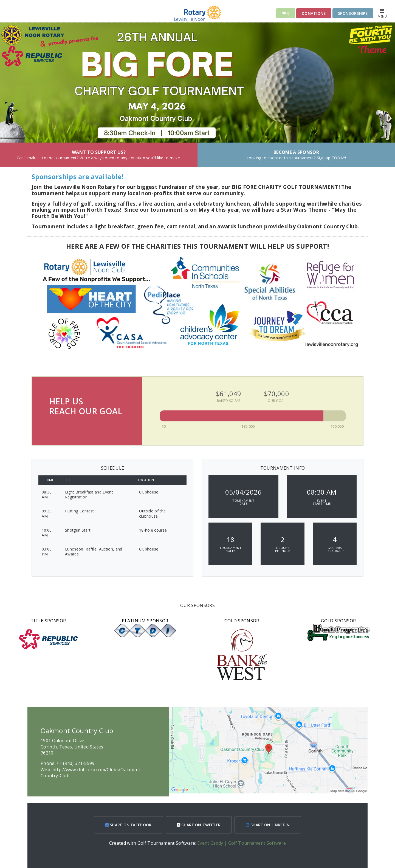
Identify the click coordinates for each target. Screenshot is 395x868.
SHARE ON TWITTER (199, 825)
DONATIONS (314, 13)
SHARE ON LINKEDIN (268, 825)
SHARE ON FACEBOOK (129, 825)
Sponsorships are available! (78, 176)
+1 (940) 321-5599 (75, 763)
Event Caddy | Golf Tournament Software (242, 843)
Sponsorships (353, 13)
